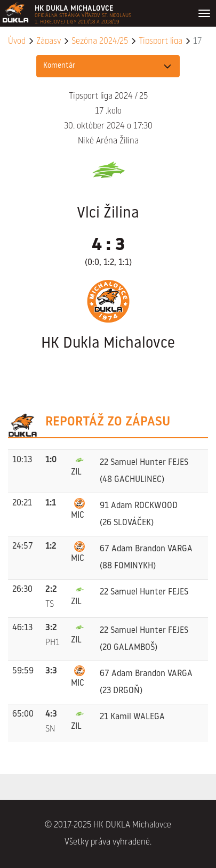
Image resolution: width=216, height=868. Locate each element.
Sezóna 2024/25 (100, 42)
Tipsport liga (161, 42)
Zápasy (49, 42)
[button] (108, 66)
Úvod (17, 42)
